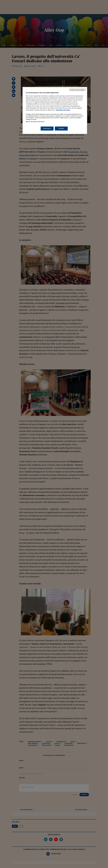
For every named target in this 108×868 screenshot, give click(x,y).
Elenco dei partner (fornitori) (35, 122)
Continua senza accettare (77, 90)
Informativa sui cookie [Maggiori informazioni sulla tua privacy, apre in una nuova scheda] (63, 110)
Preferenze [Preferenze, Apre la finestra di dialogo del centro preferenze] (47, 128)
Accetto (61, 128)
